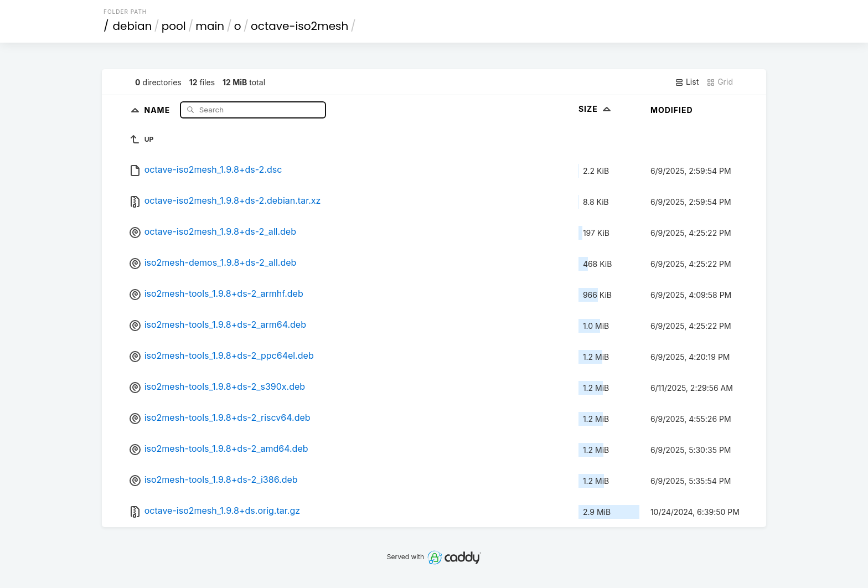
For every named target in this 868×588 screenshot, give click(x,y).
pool (174, 26)
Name (158, 109)
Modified (672, 110)
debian (133, 26)
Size (596, 109)
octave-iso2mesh (299, 26)
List (687, 82)
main (210, 26)
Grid (720, 82)
